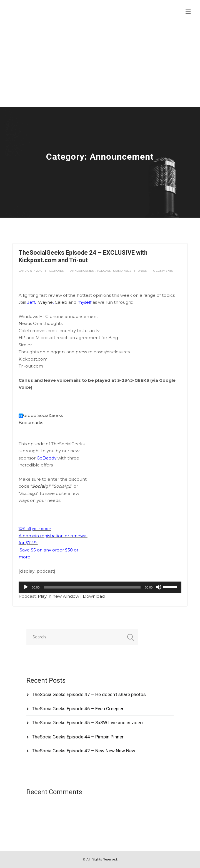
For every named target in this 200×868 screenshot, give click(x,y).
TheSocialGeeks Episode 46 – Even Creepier (78, 709)
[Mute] (159, 587)
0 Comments (163, 271)
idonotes (56, 271)
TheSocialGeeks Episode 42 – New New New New (84, 751)
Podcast (104, 271)
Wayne (45, 302)
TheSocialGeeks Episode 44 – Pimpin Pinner (78, 737)
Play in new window (58, 596)
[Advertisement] (100, 65)
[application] (100, 587)
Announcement (83, 271)
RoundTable (122, 271)
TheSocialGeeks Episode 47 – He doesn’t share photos (89, 694)
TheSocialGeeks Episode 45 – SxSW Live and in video (87, 723)
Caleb (61, 302)
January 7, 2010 (31, 271)
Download (94, 596)
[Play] (26, 587)
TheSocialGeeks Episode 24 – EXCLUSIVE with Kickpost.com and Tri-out (83, 256)
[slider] (92, 587)
